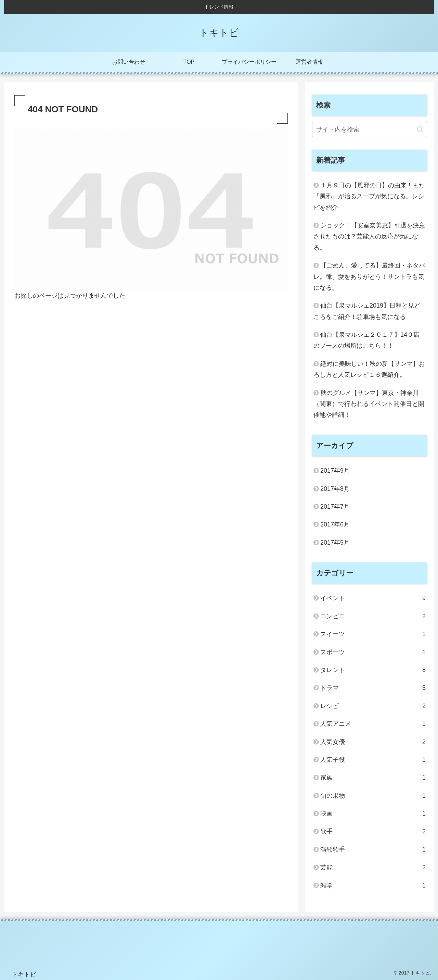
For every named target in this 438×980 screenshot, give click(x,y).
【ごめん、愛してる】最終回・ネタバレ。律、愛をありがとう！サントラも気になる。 (369, 277)
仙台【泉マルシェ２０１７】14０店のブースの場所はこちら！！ (366, 340)
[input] (370, 130)
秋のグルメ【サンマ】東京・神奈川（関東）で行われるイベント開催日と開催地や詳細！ (369, 404)
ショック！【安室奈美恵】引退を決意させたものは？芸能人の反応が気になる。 (369, 237)
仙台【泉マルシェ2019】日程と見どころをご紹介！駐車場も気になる (367, 311)
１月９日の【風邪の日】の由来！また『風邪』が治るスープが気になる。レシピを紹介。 (369, 196)
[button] (420, 129)
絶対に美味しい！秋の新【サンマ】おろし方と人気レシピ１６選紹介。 (369, 369)
